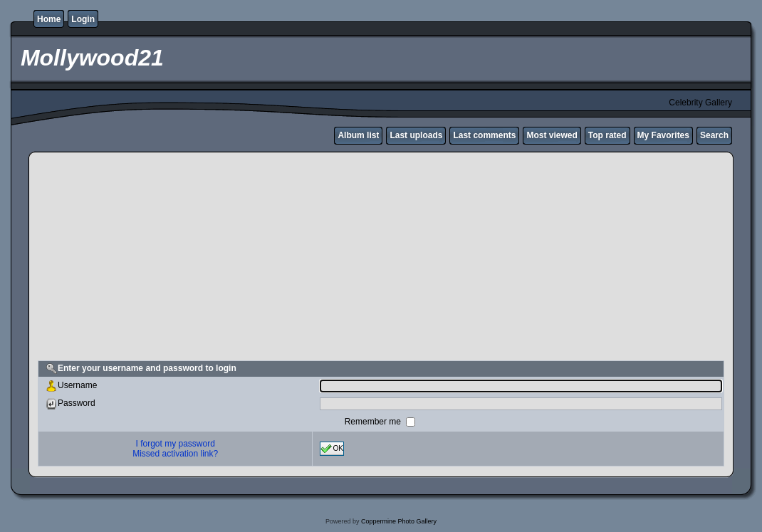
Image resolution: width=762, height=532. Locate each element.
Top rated (607, 135)
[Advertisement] (381, 259)
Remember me (374, 422)
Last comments (484, 135)
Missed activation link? (175, 454)
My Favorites (663, 135)
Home (49, 19)
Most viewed (552, 135)
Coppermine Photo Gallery (399, 521)
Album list (358, 135)
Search (714, 135)
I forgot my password (176, 444)
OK (332, 449)
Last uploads (416, 135)
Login (83, 19)
